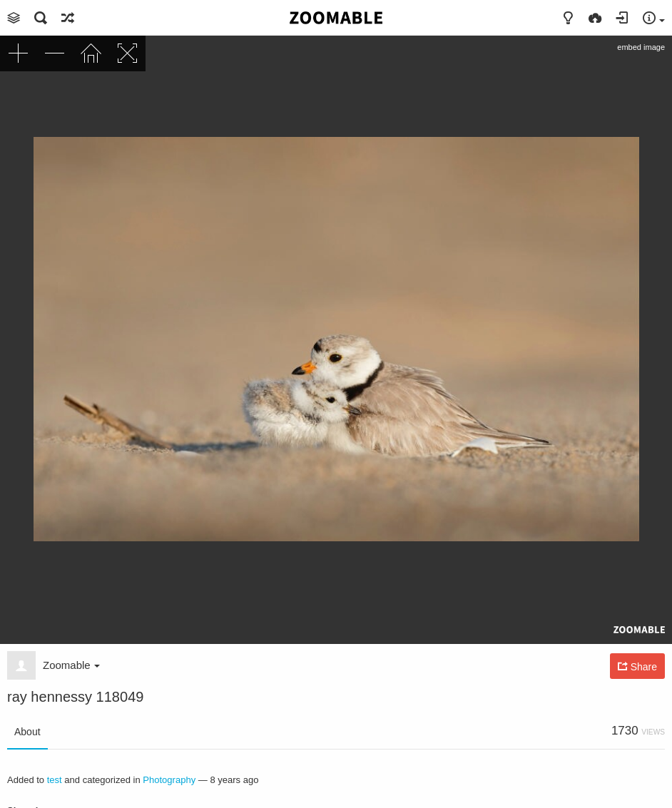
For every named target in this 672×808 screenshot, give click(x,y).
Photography (169, 780)
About (27, 732)
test (55, 780)
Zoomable (71, 665)
